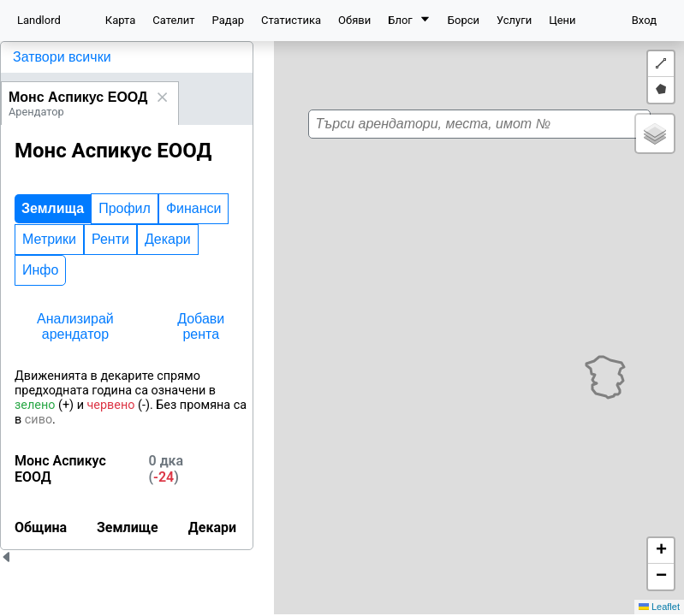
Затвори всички (62, 57)
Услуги (514, 20)
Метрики (49, 239)
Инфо (40, 270)
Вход (644, 20)
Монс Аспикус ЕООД (78, 97)
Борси (464, 20)
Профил (125, 208)
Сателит (173, 20)
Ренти (110, 239)
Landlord (39, 20)
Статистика (291, 20)
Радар (228, 20)
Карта (120, 20)
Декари (168, 239)
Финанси (194, 208)
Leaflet (659, 607)
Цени (562, 20)
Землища (53, 208)
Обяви (354, 20)
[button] (487, 320)
